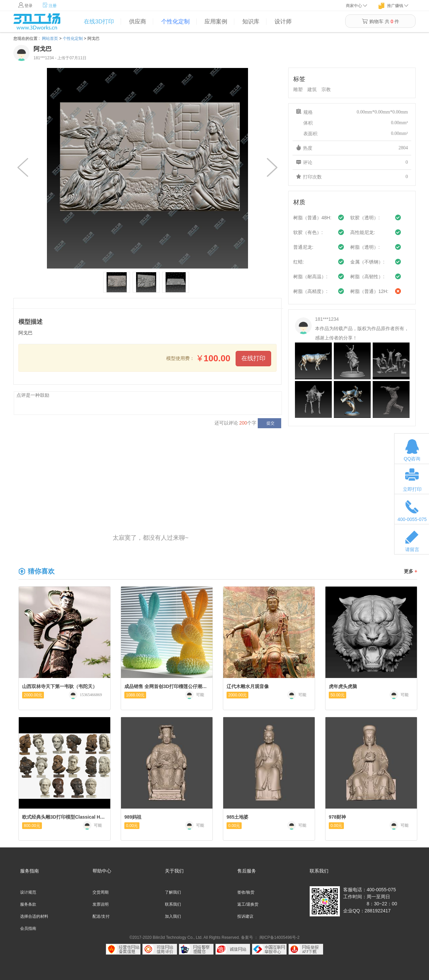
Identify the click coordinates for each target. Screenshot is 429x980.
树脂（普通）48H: (312, 218)
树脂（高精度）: (310, 291)
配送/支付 (101, 916)
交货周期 (101, 892)
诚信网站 (233, 949)
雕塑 (298, 89)
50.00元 (338, 695)
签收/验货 (246, 892)
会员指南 (28, 928)
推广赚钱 (395, 6)
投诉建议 (245, 916)
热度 (352, 148)
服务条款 (28, 904)
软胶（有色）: (308, 232)
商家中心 (356, 6)
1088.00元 (135, 695)
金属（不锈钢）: (367, 262)
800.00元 (32, 826)
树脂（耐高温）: (310, 277)
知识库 (251, 22)
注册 (50, 5)
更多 (411, 571)
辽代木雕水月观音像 (248, 686)
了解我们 (173, 892)
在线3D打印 (99, 22)
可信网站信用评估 (160, 949)
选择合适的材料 (34, 916)
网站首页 (50, 39)
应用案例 (216, 22)
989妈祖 (133, 817)
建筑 (312, 89)
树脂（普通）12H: (369, 291)
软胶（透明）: (365, 218)
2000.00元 (33, 695)
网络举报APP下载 (306, 949)
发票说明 (101, 904)
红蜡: (299, 262)
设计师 (283, 22)
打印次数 (352, 177)
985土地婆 (237, 817)
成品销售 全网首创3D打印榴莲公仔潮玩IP (166, 686)
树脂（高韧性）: (367, 277)
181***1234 (327, 319)
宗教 (326, 89)
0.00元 (132, 826)
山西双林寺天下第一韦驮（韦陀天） (60, 686)
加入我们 (173, 916)
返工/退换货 (248, 904)
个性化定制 (175, 22)
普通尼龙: (303, 247)
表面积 (352, 134)
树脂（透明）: (365, 247)
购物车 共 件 (380, 21)
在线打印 (253, 358)
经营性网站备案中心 (123, 949)
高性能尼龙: (363, 232)
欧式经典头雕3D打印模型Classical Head (64, 817)
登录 (25, 5)
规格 (352, 112)
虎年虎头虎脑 (343, 686)
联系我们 (173, 904)
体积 (352, 123)
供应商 (138, 22)
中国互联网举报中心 (269, 949)
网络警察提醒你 (196, 949)
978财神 (337, 817)
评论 (352, 162)
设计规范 (28, 892)
